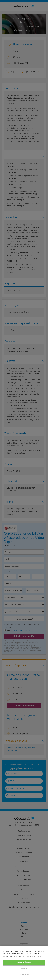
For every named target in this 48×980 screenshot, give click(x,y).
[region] (24, 963)
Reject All (24, 968)
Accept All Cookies (24, 962)
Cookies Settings (24, 975)
